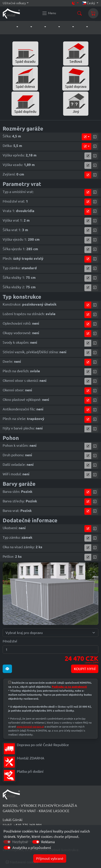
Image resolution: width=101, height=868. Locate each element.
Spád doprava (76, 78)
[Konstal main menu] (49, 13)
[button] (13, 27)
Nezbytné (20, 842)
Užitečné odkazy (14, 3)
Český (89, 3)
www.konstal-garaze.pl (30, 727)
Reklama (48, 842)
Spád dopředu (25, 103)
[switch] (36, 842)
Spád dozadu (25, 53)
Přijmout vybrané (50, 858)
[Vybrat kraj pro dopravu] (50, 633)
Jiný (76, 103)
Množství (10, 641)
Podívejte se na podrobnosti (69, 687)
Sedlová (76, 53)
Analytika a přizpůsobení (32, 848)
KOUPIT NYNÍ (85, 669)
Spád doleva (25, 78)
